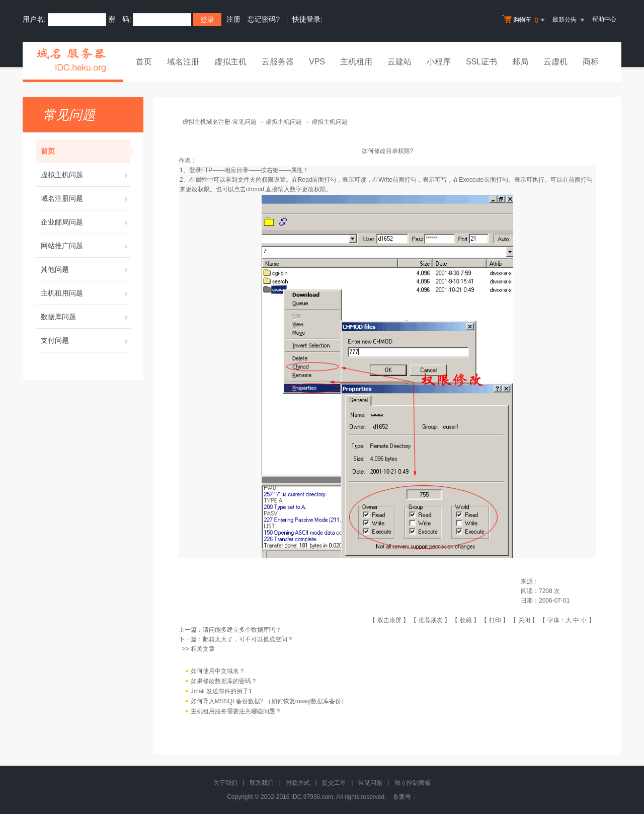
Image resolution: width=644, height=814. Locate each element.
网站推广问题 (86, 246)
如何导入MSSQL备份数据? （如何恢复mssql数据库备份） (269, 701)
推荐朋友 (431, 620)
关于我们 (225, 783)
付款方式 (298, 783)
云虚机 (555, 62)
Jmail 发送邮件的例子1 (221, 691)
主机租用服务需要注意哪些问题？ (236, 711)
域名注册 (183, 62)
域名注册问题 (86, 198)
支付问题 (86, 340)
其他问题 (86, 269)
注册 (233, 19)
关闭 (524, 620)
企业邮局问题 (86, 222)
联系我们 (262, 783)
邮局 (520, 62)
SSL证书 (481, 62)
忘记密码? (264, 19)
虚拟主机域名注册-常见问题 (219, 122)
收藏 (466, 620)
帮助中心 (604, 19)
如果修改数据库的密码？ (224, 681)
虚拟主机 (230, 62)
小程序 (439, 62)
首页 (144, 62)
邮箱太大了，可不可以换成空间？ (248, 639)
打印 (495, 620)
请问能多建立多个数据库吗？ (242, 630)
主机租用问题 (86, 293)
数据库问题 (86, 317)
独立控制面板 (413, 783)
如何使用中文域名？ (218, 671)
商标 (591, 62)
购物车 (525, 20)
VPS (317, 62)
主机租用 (356, 62)
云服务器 (278, 62)
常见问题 (370, 783)
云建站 (399, 62)
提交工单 (334, 783)
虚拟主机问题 (86, 175)
